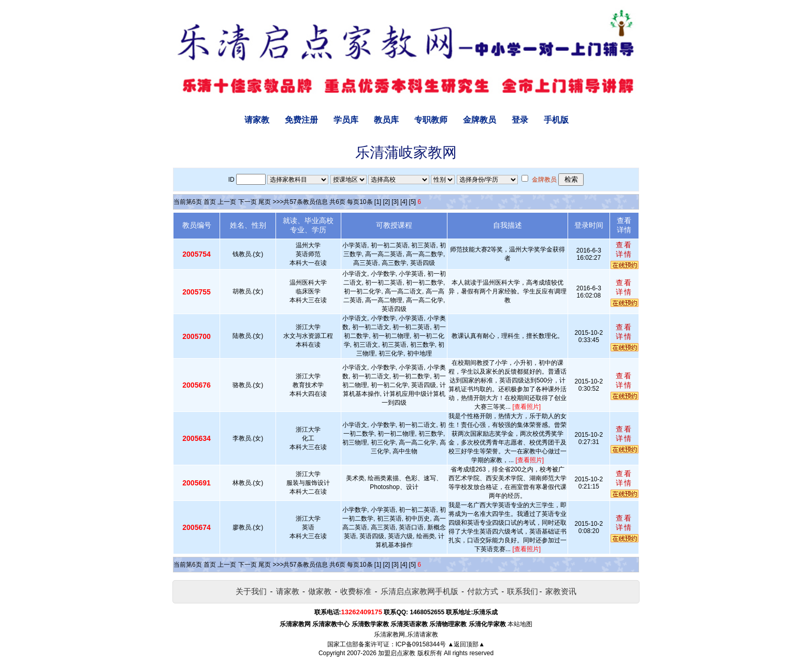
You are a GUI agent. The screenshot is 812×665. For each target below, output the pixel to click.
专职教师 (431, 120)
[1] (378, 202)
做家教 (320, 591)
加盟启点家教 (397, 653)
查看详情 (624, 249)
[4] (404, 202)
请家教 (257, 120)
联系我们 (523, 591)
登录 (520, 120)
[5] (412, 202)
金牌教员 (480, 120)
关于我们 (251, 591)
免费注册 (301, 120)
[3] (395, 202)
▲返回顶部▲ (466, 644)
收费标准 (356, 591)
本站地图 (520, 624)
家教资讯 (561, 591)
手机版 (556, 120)
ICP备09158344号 (421, 644)
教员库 (386, 120)
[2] (387, 202)
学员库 (346, 120)
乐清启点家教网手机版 (419, 591)
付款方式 (483, 591)
